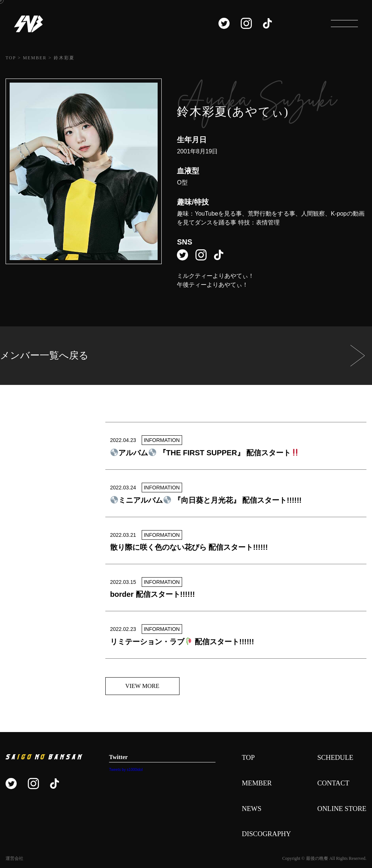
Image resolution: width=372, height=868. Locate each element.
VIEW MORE (142, 686)
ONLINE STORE (340, 810)
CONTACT (331, 784)
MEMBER (253, 784)
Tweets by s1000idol (123, 770)
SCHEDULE (333, 758)
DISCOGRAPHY (263, 836)
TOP (244, 758)
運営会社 (14, 860)
